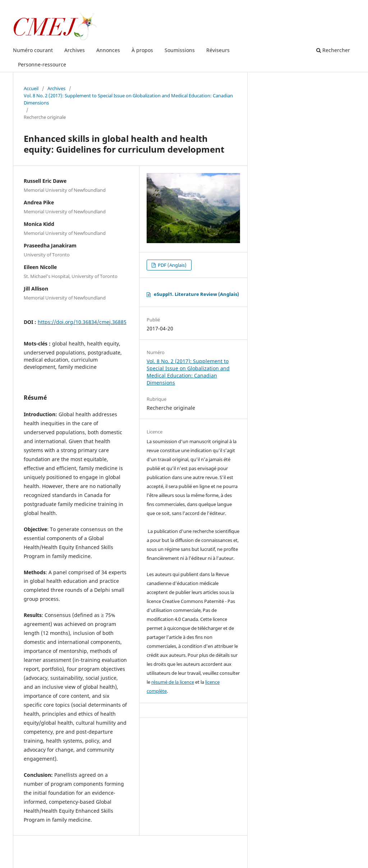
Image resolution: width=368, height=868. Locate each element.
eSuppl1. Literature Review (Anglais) (196, 294)
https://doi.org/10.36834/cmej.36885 (82, 322)
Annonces (108, 50)
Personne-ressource (42, 64)
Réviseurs (218, 50)
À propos (142, 50)
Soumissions (180, 50)
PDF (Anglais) (172, 265)
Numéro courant (33, 50)
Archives (75, 50)
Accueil (31, 88)
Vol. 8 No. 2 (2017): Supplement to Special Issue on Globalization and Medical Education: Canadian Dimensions (128, 99)
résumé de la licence (173, 682)
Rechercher (333, 50)
